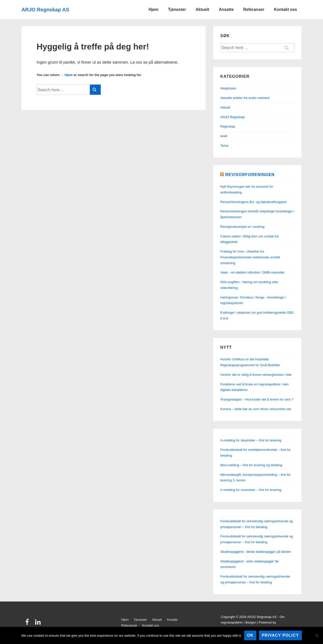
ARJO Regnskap (233, 117)
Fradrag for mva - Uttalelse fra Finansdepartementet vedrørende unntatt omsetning (250, 257)
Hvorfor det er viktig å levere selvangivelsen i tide (256, 375)
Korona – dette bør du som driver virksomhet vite (256, 409)
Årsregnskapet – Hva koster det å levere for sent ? (257, 399)
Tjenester (177, 9)
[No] (317, 635)
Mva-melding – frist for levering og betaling (251, 465)
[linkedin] (38, 624)
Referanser (254, 9)
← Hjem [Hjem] (66, 75)
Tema (224, 146)
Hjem (154, 9)
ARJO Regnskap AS (45, 10)
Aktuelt (202, 9)
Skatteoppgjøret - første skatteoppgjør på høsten (256, 552)
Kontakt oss (285, 9)
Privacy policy (280, 635)
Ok (250, 635)
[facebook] (28, 624)
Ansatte (226, 9)
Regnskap (228, 126)
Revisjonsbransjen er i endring (242, 227)
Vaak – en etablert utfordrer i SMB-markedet (252, 272)
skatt (224, 136)
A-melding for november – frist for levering (251, 490)
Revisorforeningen (250, 175)
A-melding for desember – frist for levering (251, 440)
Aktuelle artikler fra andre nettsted (245, 98)
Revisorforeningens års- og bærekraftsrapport (253, 202)
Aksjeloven (228, 88)
